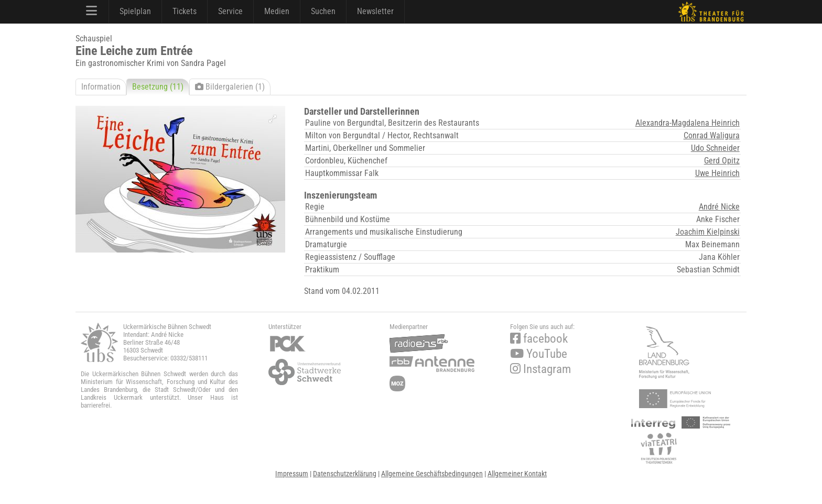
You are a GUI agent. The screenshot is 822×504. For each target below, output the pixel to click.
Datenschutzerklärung (345, 474)
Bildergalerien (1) (230, 87)
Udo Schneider (715, 148)
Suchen (323, 11)
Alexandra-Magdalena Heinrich (688, 123)
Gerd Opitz (722, 161)
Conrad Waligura (712, 135)
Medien (277, 11)
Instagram (540, 369)
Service (230, 11)
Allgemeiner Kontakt (517, 474)
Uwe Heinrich (717, 173)
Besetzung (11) (158, 87)
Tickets (185, 11)
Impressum (292, 474)
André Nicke (719, 207)
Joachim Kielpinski (708, 232)
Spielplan (135, 11)
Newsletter (375, 11)
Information (101, 87)
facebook (539, 339)
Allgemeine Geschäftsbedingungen (432, 474)
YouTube (539, 354)
